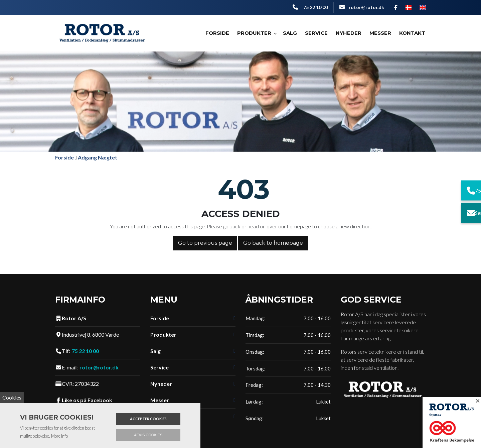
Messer (160, 400)
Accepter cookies (148, 419)
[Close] (474, 404)
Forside (64, 157)
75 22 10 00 (315, 7)
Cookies (12, 397)
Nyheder (161, 384)
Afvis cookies (148, 435)
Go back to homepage (273, 243)
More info (59, 436)
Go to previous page (205, 243)
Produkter (163, 335)
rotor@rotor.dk (366, 7)
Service (159, 367)
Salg (155, 351)
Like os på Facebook (87, 400)
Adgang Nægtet (98, 157)
